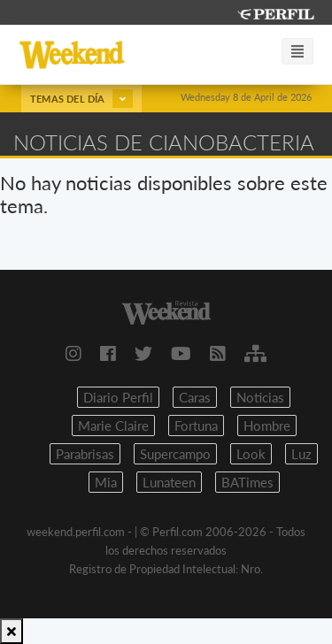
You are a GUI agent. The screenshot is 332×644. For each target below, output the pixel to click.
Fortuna (196, 425)
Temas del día (81, 99)
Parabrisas (85, 454)
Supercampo (175, 454)
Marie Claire (113, 425)
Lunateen (169, 482)
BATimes (247, 482)
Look (251, 454)
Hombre (267, 425)
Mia (106, 482)
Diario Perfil (118, 397)
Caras (195, 397)
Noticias (260, 397)
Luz (301, 454)
